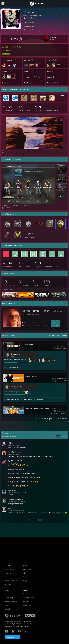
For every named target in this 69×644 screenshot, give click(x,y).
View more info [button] (30, 30)
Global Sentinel (16, 386)
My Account (27, 605)
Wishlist (57, 419)
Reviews (64, 419)
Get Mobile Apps (12, 637)
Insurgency (29, 344)
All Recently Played (45, 419)
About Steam (9, 569)
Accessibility (9, 598)
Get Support (27, 601)
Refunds (7, 609)
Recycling (26, 581)
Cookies (7, 605)
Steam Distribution (11, 581)
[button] (17, 39)
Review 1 (40, 400)
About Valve (27, 569)
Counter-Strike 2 (31, 376)
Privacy (7, 594)
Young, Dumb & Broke (36, 311)
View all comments (9, 437)
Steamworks (9, 577)
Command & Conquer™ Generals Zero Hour (41, 409)
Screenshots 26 (13, 367)
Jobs (24, 573)
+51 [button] (54, 360)
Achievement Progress (12, 359)
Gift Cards (8, 584)
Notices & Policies (11, 601)
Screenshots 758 (13, 400)
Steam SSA (8, 573)
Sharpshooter (16, 354)
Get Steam (26, 594)
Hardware (26, 577)
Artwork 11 (28, 400)
